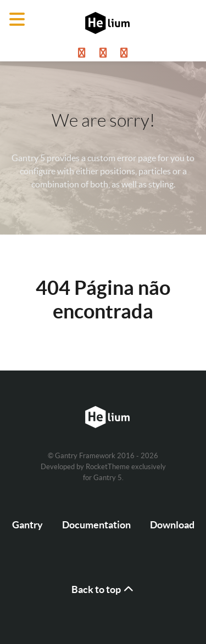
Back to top (103, 589)
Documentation (96, 525)
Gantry (27, 525)
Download (172, 525)
